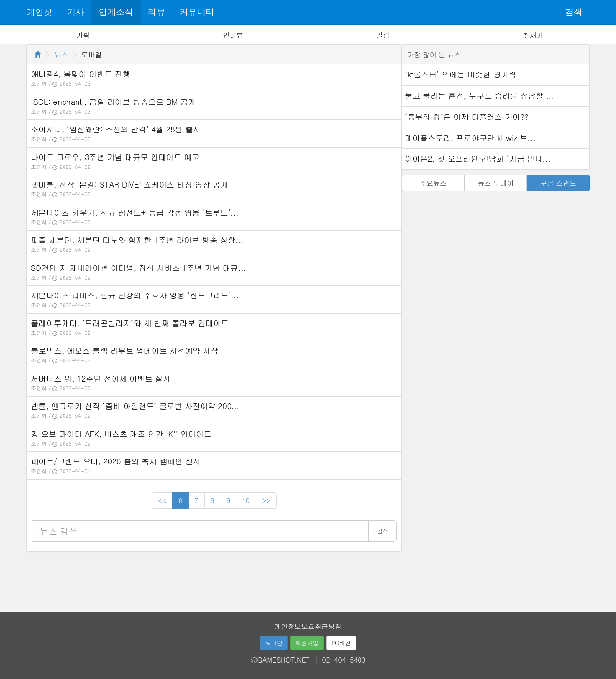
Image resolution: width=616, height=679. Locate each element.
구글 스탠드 (558, 183)
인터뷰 (233, 35)
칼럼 (383, 35)
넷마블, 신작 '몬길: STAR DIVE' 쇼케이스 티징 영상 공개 (129, 185)
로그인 (274, 643)
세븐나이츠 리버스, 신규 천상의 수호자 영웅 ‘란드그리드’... (135, 295)
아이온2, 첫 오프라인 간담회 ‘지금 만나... (478, 159)
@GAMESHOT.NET (280, 660)
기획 (83, 35)
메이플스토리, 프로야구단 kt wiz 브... (470, 138)
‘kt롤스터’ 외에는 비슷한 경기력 (461, 74)
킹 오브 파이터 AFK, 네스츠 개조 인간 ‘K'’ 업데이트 (121, 434)
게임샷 (39, 12)
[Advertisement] (308, 578)
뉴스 (61, 54)
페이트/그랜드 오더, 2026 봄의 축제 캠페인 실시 (116, 461)
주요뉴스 (433, 183)
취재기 (533, 35)
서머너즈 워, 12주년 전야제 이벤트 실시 (101, 378)
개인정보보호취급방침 (308, 626)
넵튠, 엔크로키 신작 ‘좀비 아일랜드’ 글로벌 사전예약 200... (135, 406)
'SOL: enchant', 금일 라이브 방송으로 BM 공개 (113, 102)
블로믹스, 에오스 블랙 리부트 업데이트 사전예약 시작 (124, 351)
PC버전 (341, 643)
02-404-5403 (344, 660)
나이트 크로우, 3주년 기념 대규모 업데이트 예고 (115, 157)
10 (246, 500)
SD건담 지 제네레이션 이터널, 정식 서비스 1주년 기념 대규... (138, 268)
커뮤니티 (197, 12)
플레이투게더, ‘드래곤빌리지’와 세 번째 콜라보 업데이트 (130, 323)
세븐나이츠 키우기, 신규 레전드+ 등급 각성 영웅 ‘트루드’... (135, 212)
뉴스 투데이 (496, 183)
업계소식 (116, 12)
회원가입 (307, 643)
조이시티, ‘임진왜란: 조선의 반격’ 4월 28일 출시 (116, 129)
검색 (574, 12)
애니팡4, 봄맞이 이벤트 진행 (81, 74)
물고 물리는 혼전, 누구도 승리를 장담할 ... (479, 96)
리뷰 (156, 12)
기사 (76, 12)
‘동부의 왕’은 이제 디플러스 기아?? (467, 117)
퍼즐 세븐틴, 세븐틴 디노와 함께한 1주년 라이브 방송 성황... (137, 240)
